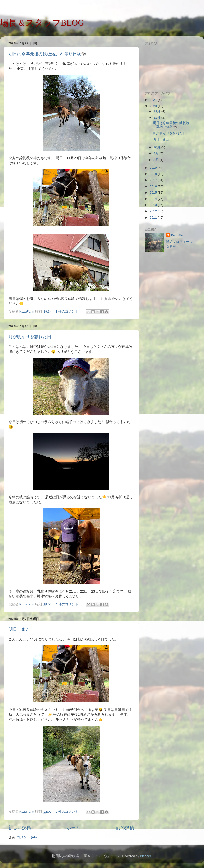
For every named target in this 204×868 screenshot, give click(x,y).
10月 (157, 147)
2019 (154, 168)
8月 (156, 160)
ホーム (73, 828)
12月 (157, 111)
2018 (154, 174)
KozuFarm (179, 235)
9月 (156, 153)
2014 (154, 199)
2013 (154, 205)
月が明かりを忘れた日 (30, 337)
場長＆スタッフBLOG (42, 23)
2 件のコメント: (68, 812)
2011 (154, 217)
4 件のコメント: (68, 604)
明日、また (19, 629)
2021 (154, 100)
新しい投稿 (20, 828)
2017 (154, 180)
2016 (154, 186)
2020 (154, 106)
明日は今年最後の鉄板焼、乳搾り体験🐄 (47, 54)
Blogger (145, 856)
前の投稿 (125, 828)
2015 (154, 193)
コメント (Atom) (29, 837)
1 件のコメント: (68, 311)
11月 (157, 118)
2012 (154, 211)
